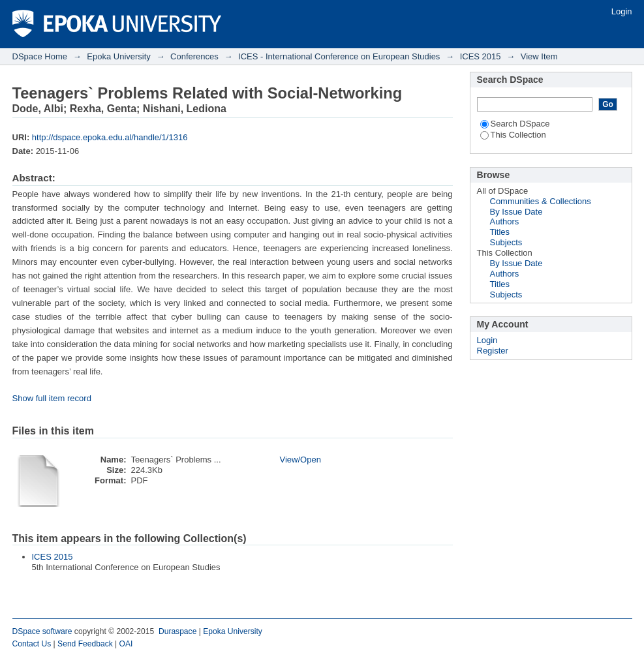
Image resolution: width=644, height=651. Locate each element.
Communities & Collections (541, 201)
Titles (500, 232)
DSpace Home (40, 56)
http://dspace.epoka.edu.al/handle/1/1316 (110, 137)
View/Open (300, 460)
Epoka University (119, 56)
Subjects (506, 242)
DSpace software (42, 631)
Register (493, 351)
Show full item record (52, 398)
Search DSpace (515, 124)
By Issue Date (516, 212)
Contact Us (32, 644)
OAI (126, 644)
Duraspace (177, 631)
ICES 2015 (481, 56)
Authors (505, 221)
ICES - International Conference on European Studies (339, 56)
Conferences (194, 56)
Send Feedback (85, 644)
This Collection (513, 135)
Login (622, 11)
